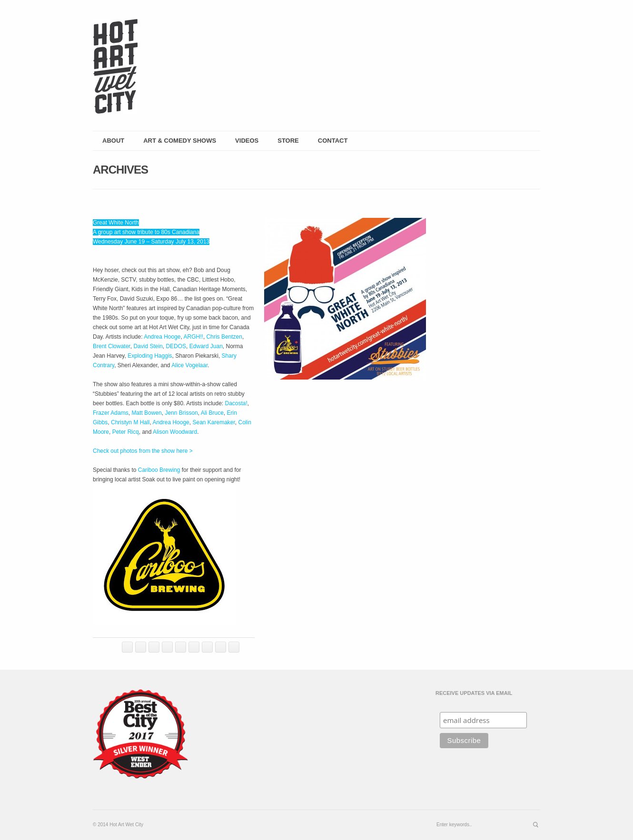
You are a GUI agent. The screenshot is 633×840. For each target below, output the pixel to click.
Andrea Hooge (162, 337)
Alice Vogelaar (189, 365)
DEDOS (176, 346)
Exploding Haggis (150, 356)
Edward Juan (206, 346)
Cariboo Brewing (159, 470)
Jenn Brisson (181, 413)
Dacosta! (236, 403)
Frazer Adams (111, 413)
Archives (120, 170)
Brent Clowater (112, 346)
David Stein (148, 346)
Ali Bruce (212, 413)
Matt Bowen (146, 413)
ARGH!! (193, 337)
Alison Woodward (175, 432)
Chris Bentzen (224, 337)
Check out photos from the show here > (143, 451)
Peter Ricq (126, 432)
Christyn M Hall (130, 422)
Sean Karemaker (213, 422)
